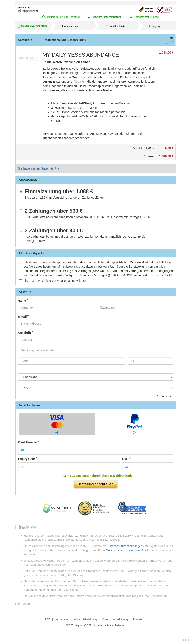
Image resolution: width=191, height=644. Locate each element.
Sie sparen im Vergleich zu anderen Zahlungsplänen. (65, 198)
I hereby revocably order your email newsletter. (55, 281)
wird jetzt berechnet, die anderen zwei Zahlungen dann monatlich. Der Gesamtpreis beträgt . (85, 239)
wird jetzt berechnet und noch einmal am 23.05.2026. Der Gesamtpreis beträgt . (88, 217)
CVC (125, 459)
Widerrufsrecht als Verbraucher (126, 550)
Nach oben (23, 604)
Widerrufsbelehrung (86, 619)
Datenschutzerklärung (115, 619)
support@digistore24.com (70, 540)
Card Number (28, 442)
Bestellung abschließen (95, 484)
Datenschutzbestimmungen (125, 546)
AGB (91, 546)
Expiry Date (27, 459)
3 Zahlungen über (54, 231)
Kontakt (138, 619)
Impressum (62, 619)
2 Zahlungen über (54, 211)
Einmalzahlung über (59, 191)
